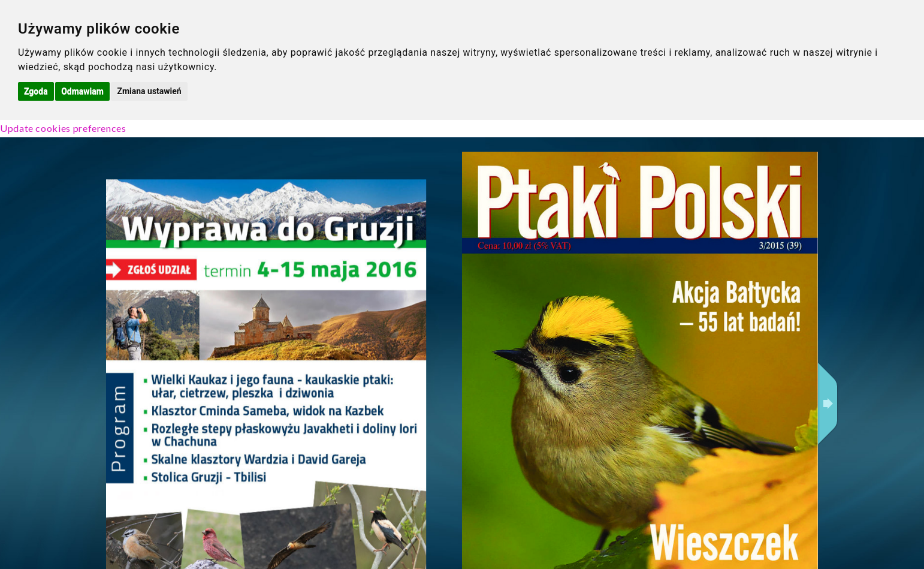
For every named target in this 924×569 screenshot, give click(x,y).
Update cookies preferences (63, 128)
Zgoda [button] (36, 91)
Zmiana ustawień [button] (149, 91)
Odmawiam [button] (82, 91)
